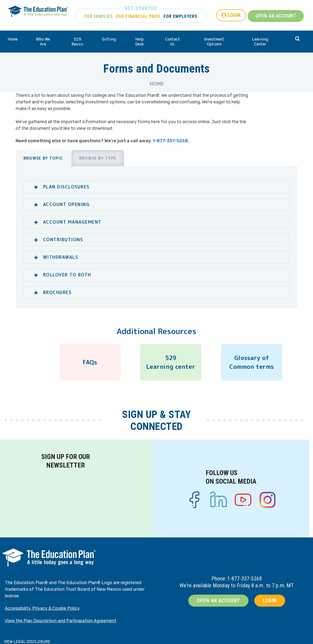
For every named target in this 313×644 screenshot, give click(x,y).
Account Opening (66, 204)
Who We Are (43, 42)
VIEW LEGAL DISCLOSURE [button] (27, 642)
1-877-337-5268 (170, 141)
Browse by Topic (43, 158)
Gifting (109, 39)
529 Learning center (171, 362)
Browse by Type (98, 158)
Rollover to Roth (67, 275)
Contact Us (173, 42)
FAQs (90, 362)
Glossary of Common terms (252, 362)
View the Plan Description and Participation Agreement (61, 621)
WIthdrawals (61, 257)
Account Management (72, 222)
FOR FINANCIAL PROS (138, 16)
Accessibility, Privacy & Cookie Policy (42, 608)
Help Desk (140, 42)
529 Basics (77, 42)
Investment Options (214, 42)
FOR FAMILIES (99, 16)
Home (13, 39)
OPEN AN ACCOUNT (276, 16)
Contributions (63, 240)
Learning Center (260, 42)
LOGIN (234, 15)
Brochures (57, 292)
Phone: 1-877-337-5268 (237, 579)
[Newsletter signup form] (66, 500)
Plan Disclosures (66, 187)
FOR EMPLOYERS (180, 16)
